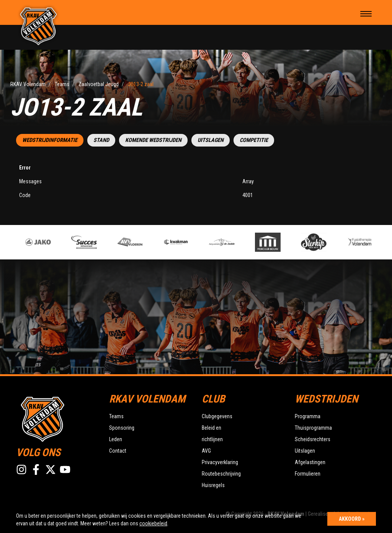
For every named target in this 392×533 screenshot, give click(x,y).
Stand (101, 140)
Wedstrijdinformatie (50, 140)
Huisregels (213, 485)
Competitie (254, 140)
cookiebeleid (153, 523)
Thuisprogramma (313, 428)
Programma (308, 416)
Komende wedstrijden (153, 140)
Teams (116, 416)
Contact (118, 451)
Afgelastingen (310, 462)
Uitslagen (211, 140)
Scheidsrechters (313, 439)
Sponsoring (122, 428)
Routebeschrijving (221, 474)
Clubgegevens (217, 416)
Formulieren (308, 474)
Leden (116, 439)
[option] (136, 242)
